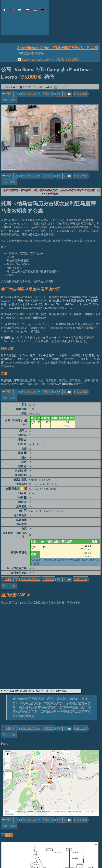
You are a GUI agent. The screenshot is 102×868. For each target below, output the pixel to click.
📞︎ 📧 (67, 94)
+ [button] (7, 699)
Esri (40, 756)
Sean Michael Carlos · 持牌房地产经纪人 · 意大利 (58, 47)
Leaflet (7, 756)
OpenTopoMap (90, 756)
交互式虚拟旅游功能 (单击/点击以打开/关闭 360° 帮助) (36, 635)
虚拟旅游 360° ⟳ (31, 94)
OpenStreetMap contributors (24, 756)
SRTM (69, 756)
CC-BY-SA (9, 759)
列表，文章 (80, 94)
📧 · (48, 59)
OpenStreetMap (59, 756)
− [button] (7, 704)
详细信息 (49, 94)
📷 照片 (7, 94)
